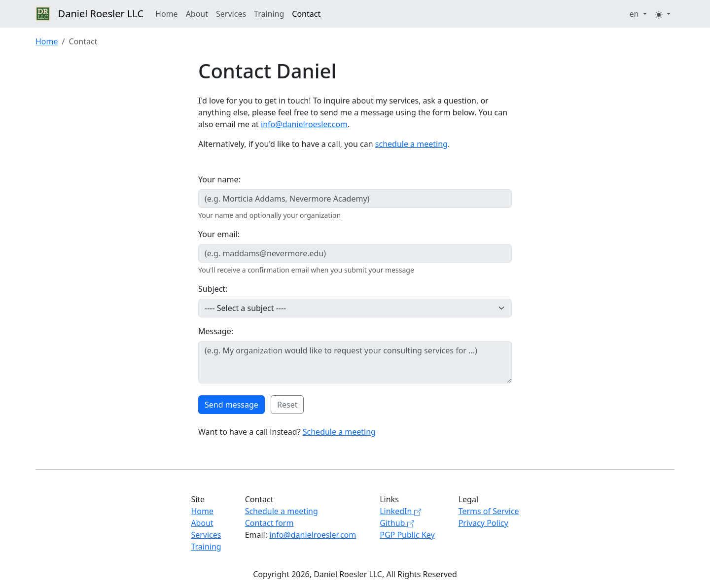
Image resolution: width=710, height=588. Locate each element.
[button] (638, 14)
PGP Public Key (407, 535)
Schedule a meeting (339, 432)
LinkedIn (400, 511)
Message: (216, 331)
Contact (306, 14)
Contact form (269, 523)
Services (231, 14)
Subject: (213, 289)
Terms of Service (489, 511)
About (197, 14)
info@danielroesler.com (304, 124)
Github (397, 523)
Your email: (219, 234)
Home (167, 14)
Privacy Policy (483, 523)
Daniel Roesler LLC (89, 14)
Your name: (219, 179)
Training (269, 14)
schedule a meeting (411, 144)
